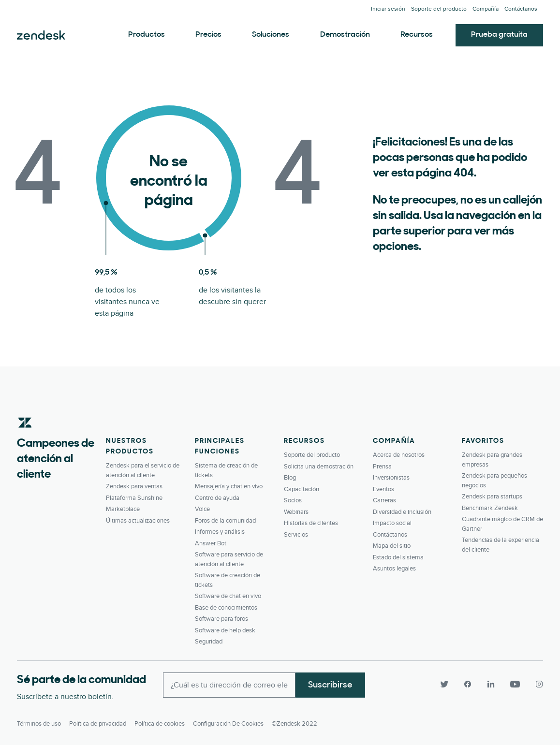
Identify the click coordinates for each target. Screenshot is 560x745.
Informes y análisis (220, 532)
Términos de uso (39, 724)
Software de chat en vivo (228, 596)
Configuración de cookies (228, 724)
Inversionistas (391, 478)
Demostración (345, 35)
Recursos (417, 35)
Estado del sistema (398, 557)
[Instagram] (535, 684)
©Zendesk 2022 (295, 724)
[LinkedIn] (491, 684)
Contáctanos (521, 9)
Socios (293, 500)
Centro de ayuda (217, 498)
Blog (290, 478)
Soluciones (271, 35)
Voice (202, 509)
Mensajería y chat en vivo (229, 486)
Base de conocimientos (226, 608)
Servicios (296, 535)
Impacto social (392, 523)
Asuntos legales (394, 569)
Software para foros (221, 619)
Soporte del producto (439, 9)
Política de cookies (160, 724)
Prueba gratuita (499, 35)
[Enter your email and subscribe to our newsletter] (229, 685)
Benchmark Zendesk (490, 508)
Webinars (296, 512)
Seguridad (209, 642)
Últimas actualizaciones (138, 521)
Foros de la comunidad (225, 521)
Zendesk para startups (492, 497)
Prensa (382, 467)
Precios (208, 35)
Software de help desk (225, 630)
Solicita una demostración (319, 467)
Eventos (383, 489)
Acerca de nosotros (399, 455)
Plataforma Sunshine (134, 498)
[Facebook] (468, 684)
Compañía (486, 9)
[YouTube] (515, 684)
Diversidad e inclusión (402, 512)
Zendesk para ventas (134, 486)
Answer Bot (211, 543)
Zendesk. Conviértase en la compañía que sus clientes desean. (41, 35)
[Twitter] (444, 684)
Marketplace (123, 509)
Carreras (384, 500)
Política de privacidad (98, 724)
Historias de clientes (311, 523)
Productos (147, 35)
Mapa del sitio (392, 546)
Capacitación (302, 489)
